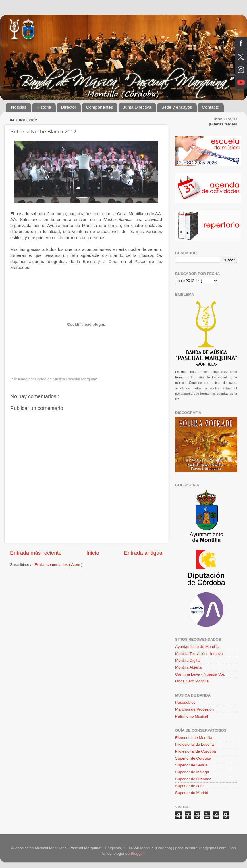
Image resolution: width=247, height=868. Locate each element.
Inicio (93, 553)
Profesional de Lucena (194, 744)
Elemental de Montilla (194, 738)
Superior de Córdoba (193, 758)
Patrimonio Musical (192, 716)
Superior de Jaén (190, 786)
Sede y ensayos (177, 107)
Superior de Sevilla (191, 765)
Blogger (137, 853)
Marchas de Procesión (194, 709)
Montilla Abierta (188, 667)
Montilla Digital (188, 660)
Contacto (211, 107)
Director (68, 107)
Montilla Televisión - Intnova (199, 654)
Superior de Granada (193, 779)
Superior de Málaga (192, 772)
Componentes (100, 107)
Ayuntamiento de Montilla (197, 647)
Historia (44, 107)
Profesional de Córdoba (196, 751)
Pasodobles (185, 702)
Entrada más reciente (36, 553)
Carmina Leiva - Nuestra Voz (200, 674)
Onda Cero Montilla (192, 681)
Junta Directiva (137, 107)
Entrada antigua (143, 553)
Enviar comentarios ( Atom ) (59, 565)
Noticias (19, 107)
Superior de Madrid (192, 793)
